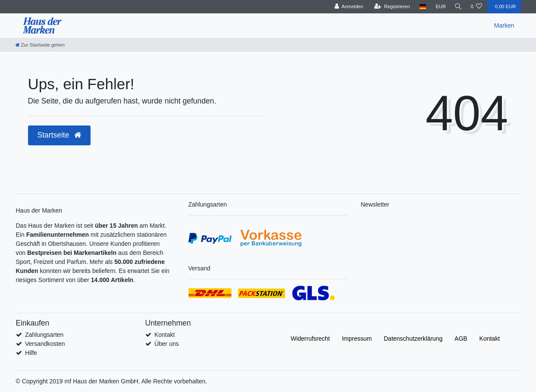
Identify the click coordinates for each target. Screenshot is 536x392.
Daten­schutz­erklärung (413, 339)
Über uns (167, 344)
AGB (461, 339)
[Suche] (457, 7)
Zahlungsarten (44, 335)
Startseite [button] (60, 135)
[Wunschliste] (476, 7)
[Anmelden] (347, 7)
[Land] (421, 7)
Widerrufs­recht (310, 339)
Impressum (357, 339)
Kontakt (165, 335)
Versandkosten (45, 344)
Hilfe (31, 353)
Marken (504, 25)
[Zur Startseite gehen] (40, 45)
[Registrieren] (390, 7)
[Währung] (439, 7)
